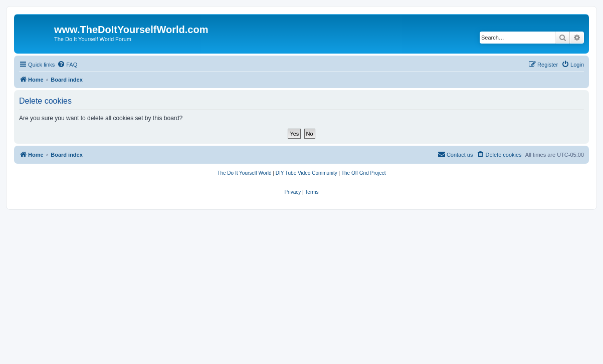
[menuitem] (67, 65)
